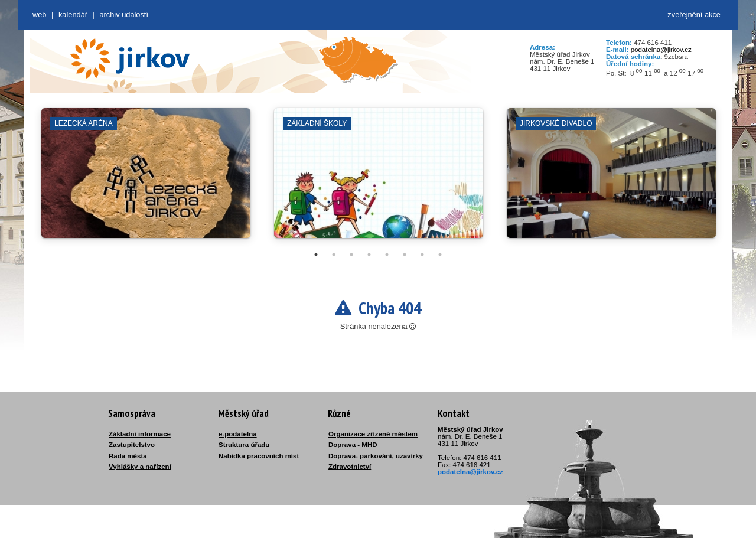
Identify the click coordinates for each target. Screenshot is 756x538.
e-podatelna (238, 434)
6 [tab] (405, 255)
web (39, 14)
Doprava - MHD (353, 445)
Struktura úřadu (244, 445)
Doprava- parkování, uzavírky (376, 456)
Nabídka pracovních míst (259, 456)
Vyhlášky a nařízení (140, 467)
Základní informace (140, 434)
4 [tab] (369, 255)
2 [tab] (334, 255)
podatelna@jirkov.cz (661, 50)
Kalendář (73, 14)
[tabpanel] (146, 179)
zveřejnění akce (694, 14)
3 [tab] (351, 255)
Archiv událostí (124, 14)
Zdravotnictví (350, 467)
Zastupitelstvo (132, 445)
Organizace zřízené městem (373, 434)
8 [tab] (440, 255)
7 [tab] (422, 255)
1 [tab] (316, 255)
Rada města (128, 456)
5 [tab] (387, 255)
